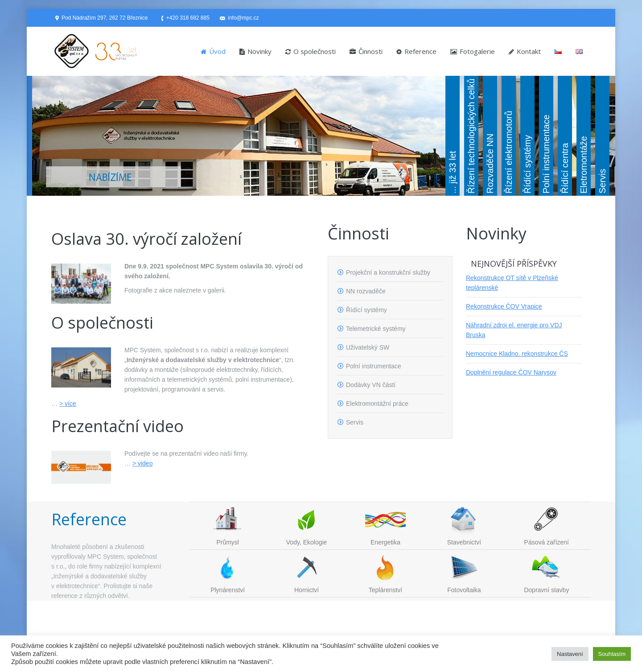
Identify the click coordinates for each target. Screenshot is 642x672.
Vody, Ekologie (307, 542)
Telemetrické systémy (376, 329)
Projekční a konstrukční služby (388, 272)
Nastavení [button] (570, 654)
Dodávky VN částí (371, 385)
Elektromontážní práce (377, 404)
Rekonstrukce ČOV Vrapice (504, 306)
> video (143, 463)
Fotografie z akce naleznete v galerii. (175, 290)
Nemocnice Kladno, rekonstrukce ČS (517, 354)
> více (68, 404)
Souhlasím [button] (612, 654)
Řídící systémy (366, 310)
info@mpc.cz (243, 18)
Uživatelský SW (368, 347)
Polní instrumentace (374, 366)
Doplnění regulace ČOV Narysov (511, 372)
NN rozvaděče (366, 291)
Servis (355, 422)
